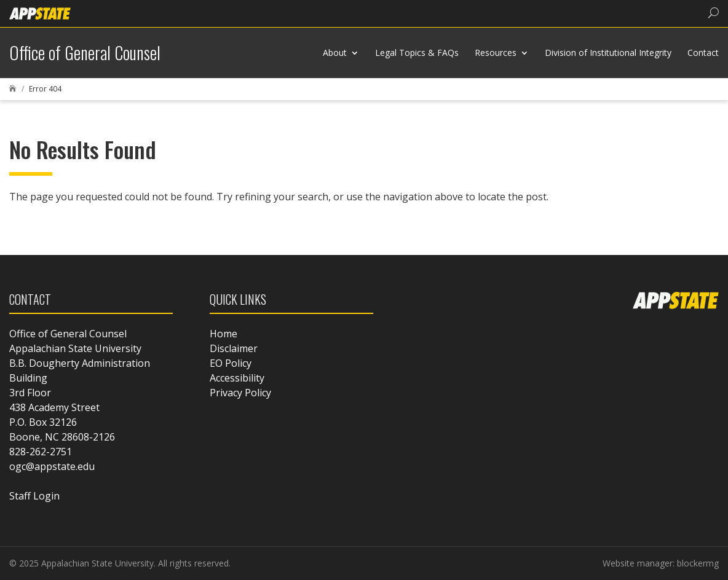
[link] (40, 13)
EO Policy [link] (231, 363)
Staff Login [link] (34, 496)
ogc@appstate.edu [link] (52, 466)
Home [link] (224, 334)
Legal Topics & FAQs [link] (417, 53)
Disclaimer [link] (234, 348)
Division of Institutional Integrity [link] (608, 53)
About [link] (335, 53)
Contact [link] (703, 53)
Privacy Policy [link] (240, 393)
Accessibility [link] (237, 378)
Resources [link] (496, 53)
